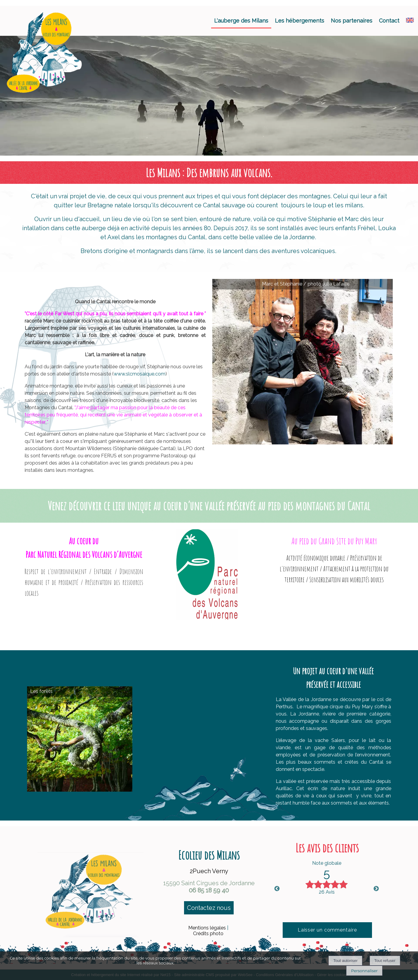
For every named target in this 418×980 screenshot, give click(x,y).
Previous (277, 889)
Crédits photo (208, 934)
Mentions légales (207, 928)
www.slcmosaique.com (140, 374)
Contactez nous (209, 908)
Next (376, 889)
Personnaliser (364, 971)
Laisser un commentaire (327, 930)
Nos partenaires (352, 21)
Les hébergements (300, 21)
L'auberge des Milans (241, 21)
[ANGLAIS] (410, 21)
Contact (389, 21)
